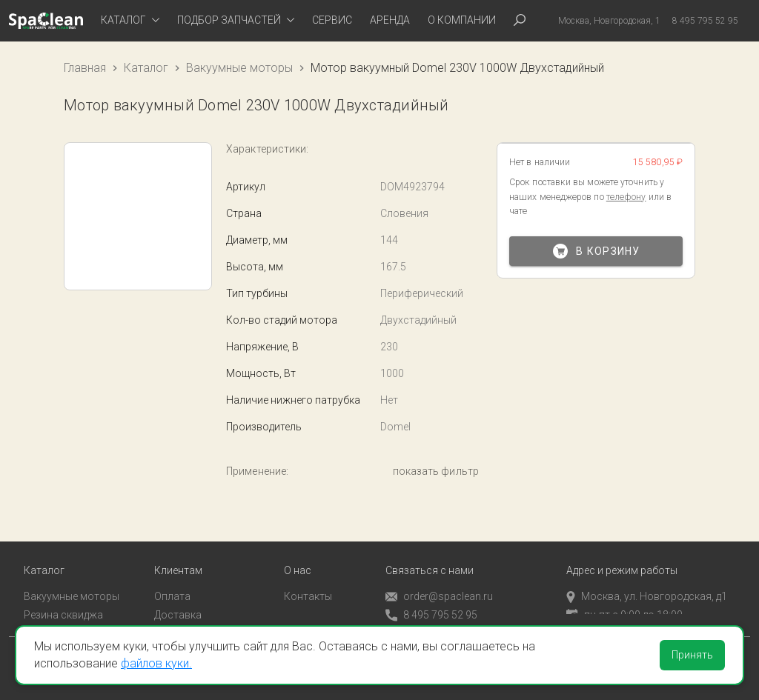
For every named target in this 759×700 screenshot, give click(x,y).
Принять (692, 655)
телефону (626, 197)
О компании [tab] (462, 20)
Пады (36, 618)
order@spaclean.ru (439, 582)
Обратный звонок (429, 619)
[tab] (130, 21)
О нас (298, 556)
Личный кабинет (194, 618)
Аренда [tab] (390, 20)
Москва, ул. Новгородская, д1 (647, 581)
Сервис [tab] (332, 20)
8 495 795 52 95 (431, 600)
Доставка (178, 599)
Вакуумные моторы (239, 68)
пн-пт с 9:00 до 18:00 (624, 599)
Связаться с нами (430, 556)
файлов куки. (156, 663)
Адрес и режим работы (622, 556)
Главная (85, 68)
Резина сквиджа (63, 599)
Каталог (146, 68)
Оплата (172, 581)
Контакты (308, 581)
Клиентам (178, 556)
